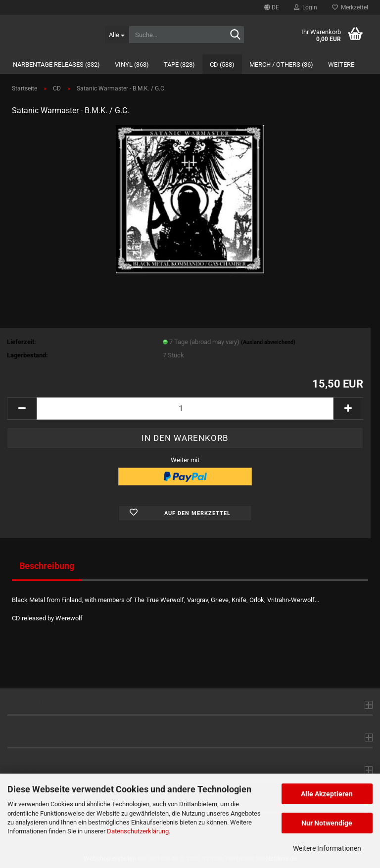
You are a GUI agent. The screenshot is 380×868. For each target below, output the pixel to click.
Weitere (341, 65)
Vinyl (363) (132, 65)
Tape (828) (179, 65)
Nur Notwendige (327, 823)
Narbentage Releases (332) (56, 65)
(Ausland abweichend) (268, 342)
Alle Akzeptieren (327, 794)
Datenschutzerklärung (138, 831)
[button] (272, 7)
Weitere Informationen (327, 848)
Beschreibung (47, 566)
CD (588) (222, 65)
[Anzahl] (185, 409)
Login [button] (306, 7)
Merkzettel (350, 7)
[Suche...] (117, 35)
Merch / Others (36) (281, 65)
